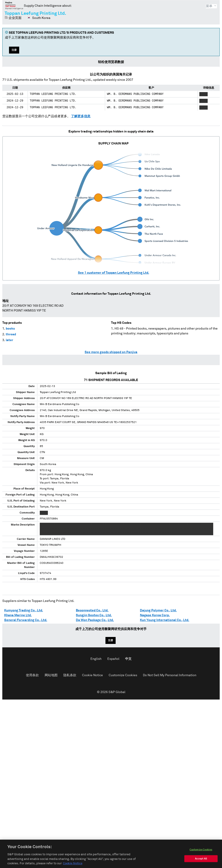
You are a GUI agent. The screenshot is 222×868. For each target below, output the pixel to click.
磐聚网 (14, 6)
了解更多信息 (81, 116)
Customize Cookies (123, 675)
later (9, 340)
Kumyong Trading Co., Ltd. (24, 610)
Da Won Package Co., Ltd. (95, 620)
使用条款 (32, 675)
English (96, 659)
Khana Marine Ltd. (18, 615)
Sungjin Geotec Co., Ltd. (94, 615)
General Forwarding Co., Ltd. (26, 620)
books (10, 329)
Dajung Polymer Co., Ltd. (158, 610)
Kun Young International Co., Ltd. (165, 620)
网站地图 (51, 675)
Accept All (201, 863)
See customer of (114, 273)
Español (113, 659)
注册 (14, 50)
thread (11, 334)
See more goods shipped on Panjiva (111, 352)
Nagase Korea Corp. (155, 615)
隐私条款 (70, 675)
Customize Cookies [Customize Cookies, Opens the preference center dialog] (201, 854)
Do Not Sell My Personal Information (170, 675)
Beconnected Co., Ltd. (92, 610)
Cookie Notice (92, 675)
